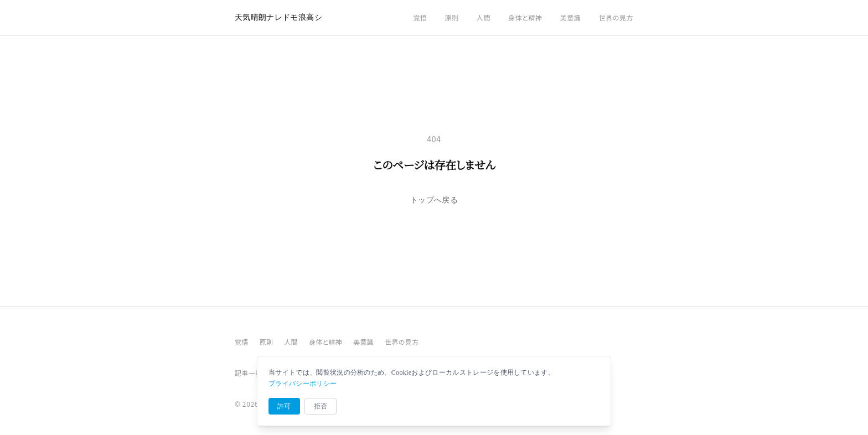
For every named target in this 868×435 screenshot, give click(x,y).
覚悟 (420, 17)
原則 (452, 17)
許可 (284, 406)
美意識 (571, 17)
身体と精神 (525, 17)
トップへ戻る (434, 200)
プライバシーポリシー (303, 384)
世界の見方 (616, 17)
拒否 (321, 406)
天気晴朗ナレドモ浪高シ (278, 17)
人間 (484, 17)
